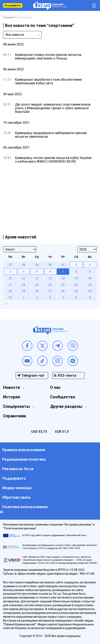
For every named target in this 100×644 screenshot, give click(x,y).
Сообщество (63, 397)
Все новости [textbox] (15, 35)
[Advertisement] (50, 195)
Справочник (15, 416)
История (11, 397)
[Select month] (20, 249)
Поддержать (13, 5)
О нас (55, 387)
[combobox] (22, 35)
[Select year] (87, 249)
